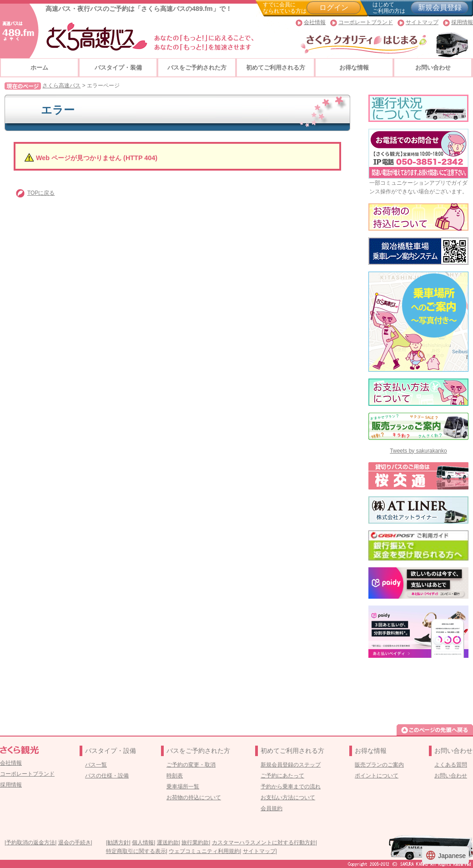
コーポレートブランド (366, 22)
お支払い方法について (288, 797)
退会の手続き (75, 843)
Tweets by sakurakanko (418, 451)
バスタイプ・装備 (118, 68)
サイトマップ (422, 22)
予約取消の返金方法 (30, 843)
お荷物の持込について (194, 797)
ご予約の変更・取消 (191, 765)
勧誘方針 (118, 843)
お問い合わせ (433, 68)
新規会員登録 (440, 8)
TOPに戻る (41, 193)
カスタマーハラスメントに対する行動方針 (264, 843)
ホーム (39, 68)
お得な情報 (354, 68)
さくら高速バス (61, 86)
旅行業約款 (195, 843)
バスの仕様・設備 (107, 776)
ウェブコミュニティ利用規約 (204, 851)
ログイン (334, 8)
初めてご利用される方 (276, 68)
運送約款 (168, 843)
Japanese (445, 855)
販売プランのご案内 (379, 765)
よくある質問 (451, 765)
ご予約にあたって (282, 776)
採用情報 (462, 22)
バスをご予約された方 (197, 68)
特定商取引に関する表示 (136, 851)
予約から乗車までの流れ (291, 787)
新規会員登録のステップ (291, 765)
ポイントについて (377, 776)
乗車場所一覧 (183, 787)
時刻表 (175, 776)
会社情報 (315, 22)
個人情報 (143, 843)
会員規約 (272, 808)
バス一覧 (96, 765)
